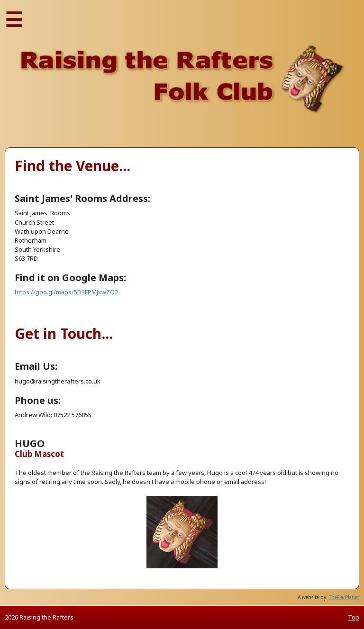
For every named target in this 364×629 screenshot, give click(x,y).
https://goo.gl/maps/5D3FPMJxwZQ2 (66, 292)
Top (354, 617)
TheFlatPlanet (344, 597)
